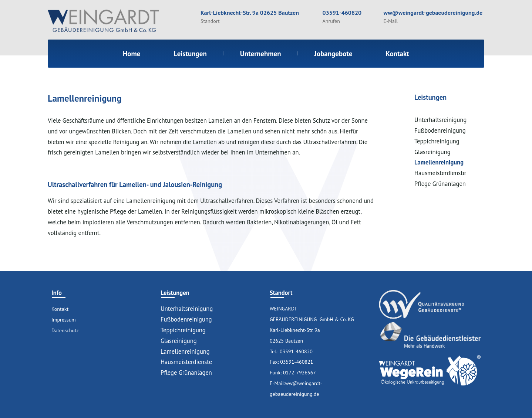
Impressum (64, 320)
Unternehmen (261, 54)
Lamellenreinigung (439, 162)
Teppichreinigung (437, 141)
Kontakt (398, 54)
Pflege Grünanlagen (440, 184)
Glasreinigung (432, 152)
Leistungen (190, 54)
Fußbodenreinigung (440, 130)
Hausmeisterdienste (440, 173)
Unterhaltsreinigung (440, 120)
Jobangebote (334, 54)
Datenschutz (65, 330)
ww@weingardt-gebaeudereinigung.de (433, 13)
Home (132, 54)
